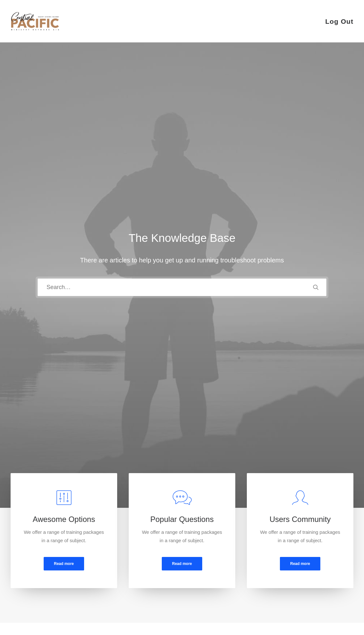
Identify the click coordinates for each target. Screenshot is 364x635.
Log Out (339, 21)
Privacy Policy (117, 571)
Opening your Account (217, 554)
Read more (64, 256)
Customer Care (118, 554)
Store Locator (208, 588)
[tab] (60, 392)
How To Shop (208, 562)
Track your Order (212, 579)
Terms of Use (116, 579)
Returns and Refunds (125, 562)
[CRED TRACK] (35, 21)
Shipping (203, 571)
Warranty (112, 596)
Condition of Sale (120, 588)
